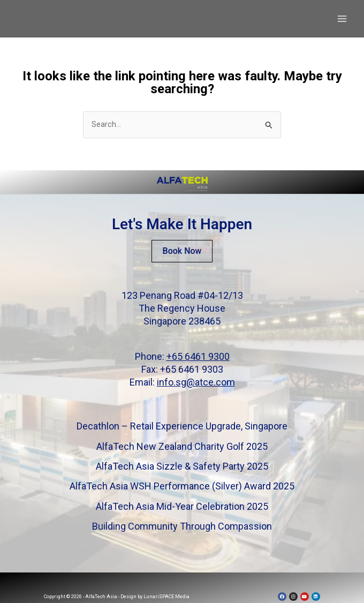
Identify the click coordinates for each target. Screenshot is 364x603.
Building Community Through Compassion (182, 526)
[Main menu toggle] (342, 19)
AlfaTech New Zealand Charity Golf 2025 (182, 446)
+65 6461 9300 (198, 356)
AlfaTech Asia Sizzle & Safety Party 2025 (182, 466)
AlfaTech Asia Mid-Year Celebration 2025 (182, 506)
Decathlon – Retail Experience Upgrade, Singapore (182, 426)
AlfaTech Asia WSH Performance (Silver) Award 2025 (182, 487)
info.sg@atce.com (196, 382)
